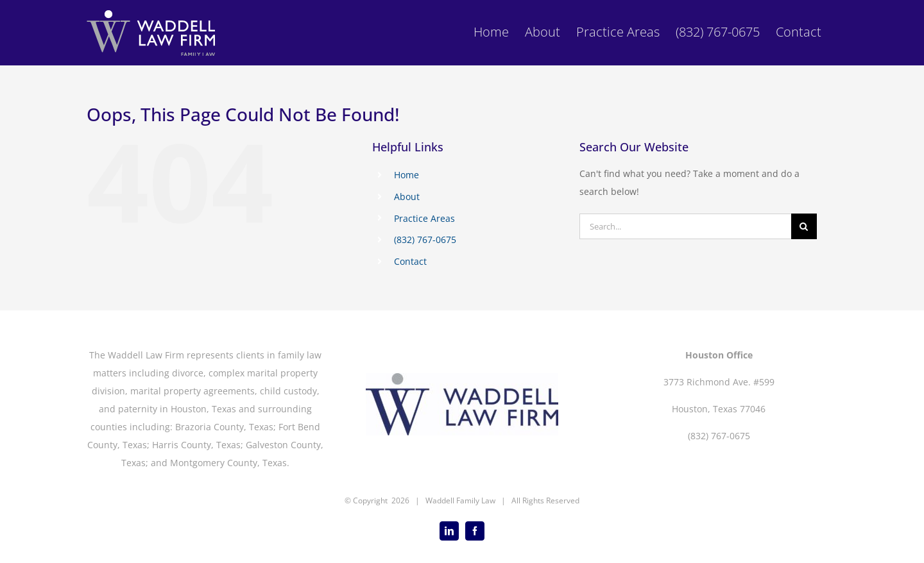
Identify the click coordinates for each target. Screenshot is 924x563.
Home (406, 175)
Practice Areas (424, 218)
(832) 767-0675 (425, 239)
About (407, 197)
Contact (410, 261)
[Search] (804, 226)
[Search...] (685, 226)
